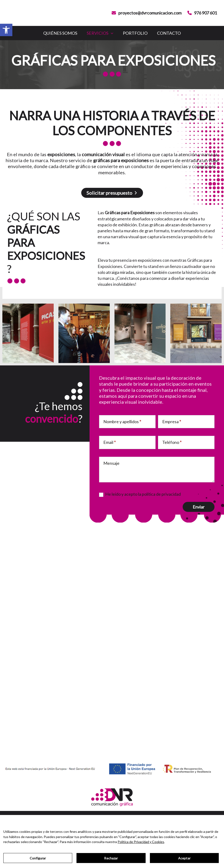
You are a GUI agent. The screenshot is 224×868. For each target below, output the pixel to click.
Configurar (38, 858)
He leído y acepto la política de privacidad (140, 495)
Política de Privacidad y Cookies (141, 842)
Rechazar (111, 858)
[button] (6, 30)
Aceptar (184, 858)
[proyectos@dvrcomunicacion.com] (147, 13)
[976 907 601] (202, 13)
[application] (108, 33)
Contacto (176, 33)
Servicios (98, 33)
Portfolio (138, 33)
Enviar (199, 507)
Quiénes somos (53, 33)
